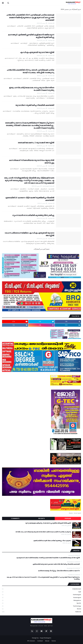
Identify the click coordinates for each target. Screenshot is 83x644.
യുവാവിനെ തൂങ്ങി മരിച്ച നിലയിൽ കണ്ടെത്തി (35, 105)
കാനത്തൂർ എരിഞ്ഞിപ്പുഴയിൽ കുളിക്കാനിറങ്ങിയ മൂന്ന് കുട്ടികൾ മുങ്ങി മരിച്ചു (31, 36)
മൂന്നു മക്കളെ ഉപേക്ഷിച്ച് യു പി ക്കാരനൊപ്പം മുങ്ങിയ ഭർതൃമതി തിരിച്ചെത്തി (48, 523)
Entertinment (41, 589)
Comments (15, 518)
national (41, 612)
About (47, 641)
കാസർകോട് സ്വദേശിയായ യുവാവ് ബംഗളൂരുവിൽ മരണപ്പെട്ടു (32, 161)
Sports (41, 603)
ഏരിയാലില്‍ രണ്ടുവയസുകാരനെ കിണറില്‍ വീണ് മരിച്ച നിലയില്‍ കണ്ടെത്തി (56, 564)
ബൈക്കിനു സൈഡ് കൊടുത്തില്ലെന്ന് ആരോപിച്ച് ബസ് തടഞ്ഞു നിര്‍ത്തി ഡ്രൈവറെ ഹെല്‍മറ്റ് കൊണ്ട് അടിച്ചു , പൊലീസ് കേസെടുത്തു (30, 125)
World (41, 609)
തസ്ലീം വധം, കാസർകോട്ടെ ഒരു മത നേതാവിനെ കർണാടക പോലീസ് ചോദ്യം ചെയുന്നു (43, 532)
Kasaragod (41, 598)
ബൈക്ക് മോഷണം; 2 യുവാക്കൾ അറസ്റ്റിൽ (36, 143)
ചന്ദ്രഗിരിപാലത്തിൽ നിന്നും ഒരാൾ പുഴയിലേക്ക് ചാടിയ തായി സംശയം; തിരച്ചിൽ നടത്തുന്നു (30, 71)
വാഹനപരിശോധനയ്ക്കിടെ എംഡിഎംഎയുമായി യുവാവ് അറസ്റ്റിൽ (29, 234)
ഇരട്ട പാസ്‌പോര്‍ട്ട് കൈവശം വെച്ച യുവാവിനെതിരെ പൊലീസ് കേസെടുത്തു (32, 89)
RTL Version (31, 641)
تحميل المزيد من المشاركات (42, 249)
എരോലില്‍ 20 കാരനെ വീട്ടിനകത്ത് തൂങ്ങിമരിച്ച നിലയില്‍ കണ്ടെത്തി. (30, 199)
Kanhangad (41, 595)
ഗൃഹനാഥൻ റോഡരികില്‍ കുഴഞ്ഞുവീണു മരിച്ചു (33, 215)
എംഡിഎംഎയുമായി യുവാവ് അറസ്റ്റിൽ (37, 52)
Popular (68, 518)
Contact (40, 641)
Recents (42, 518)
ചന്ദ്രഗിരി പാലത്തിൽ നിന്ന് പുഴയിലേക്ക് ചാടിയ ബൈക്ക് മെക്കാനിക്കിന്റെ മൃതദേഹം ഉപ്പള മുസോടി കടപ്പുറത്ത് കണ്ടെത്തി (30, 17)
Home (54, 641)
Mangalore (41, 600)
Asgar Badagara (46, 638)
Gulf (41, 592)
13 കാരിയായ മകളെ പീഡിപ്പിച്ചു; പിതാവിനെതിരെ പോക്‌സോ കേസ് (59, 571)
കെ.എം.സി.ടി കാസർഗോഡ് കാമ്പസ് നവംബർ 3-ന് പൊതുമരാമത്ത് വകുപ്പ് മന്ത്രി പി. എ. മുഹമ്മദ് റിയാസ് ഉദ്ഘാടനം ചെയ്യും (43, 578)
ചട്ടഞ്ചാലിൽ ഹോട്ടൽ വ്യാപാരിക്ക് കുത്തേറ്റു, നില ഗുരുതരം (52, 541)
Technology (41, 606)
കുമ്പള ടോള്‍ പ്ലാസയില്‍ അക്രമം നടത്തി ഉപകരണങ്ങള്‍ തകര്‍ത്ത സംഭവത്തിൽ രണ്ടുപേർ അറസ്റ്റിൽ (48, 558)
